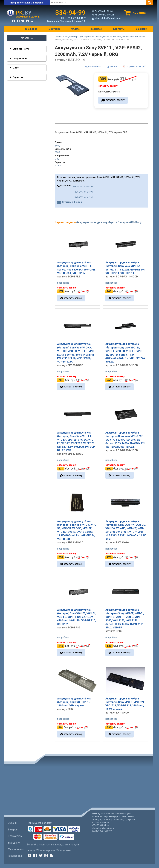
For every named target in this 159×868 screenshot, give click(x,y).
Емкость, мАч (21, 49)
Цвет (16, 68)
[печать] (112, 67)
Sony (57, 146)
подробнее (63, 283)
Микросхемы (16, 849)
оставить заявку (115, 100)
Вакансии (142, 29)
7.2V (57, 159)
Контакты (119, 29)
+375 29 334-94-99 (83, 187)
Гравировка (30, 29)
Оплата (75, 29)
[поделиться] (93, 67)
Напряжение (20, 58)
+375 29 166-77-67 (83, 197)
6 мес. (58, 166)
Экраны (13, 823)
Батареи (13, 830)
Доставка (54, 29)
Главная (59, 37)
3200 (57, 152)
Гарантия (96, 29)
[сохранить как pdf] (134, 67)
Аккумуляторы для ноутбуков (79, 37)
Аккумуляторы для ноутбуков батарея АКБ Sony (120, 37)
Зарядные (14, 843)
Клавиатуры (15, 836)
